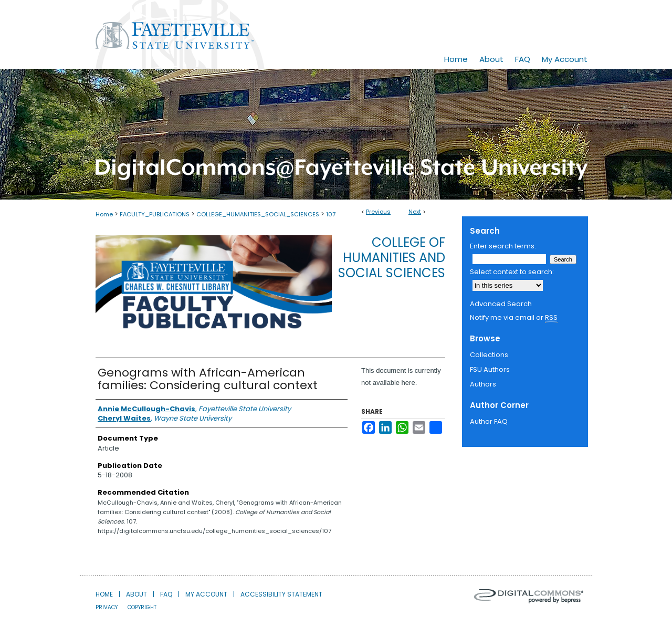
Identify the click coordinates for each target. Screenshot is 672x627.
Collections (489, 355)
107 (331, 214)
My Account (206, 594)
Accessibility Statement (281, 594)
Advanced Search (501, 304)
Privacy (107, 607)
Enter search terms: (503, 246)
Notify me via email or (514, 318)
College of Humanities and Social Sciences (392, 258)
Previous (378, 212)
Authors (483, 384)
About (136, 594)
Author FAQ (489, 421)
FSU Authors (490, 369)
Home (104, 214)
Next (415, 212)
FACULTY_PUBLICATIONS (155, 214)
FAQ (166, 594)
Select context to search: (512, 272)
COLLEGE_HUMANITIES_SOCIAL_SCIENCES (258, 214)
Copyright (142, 607)
